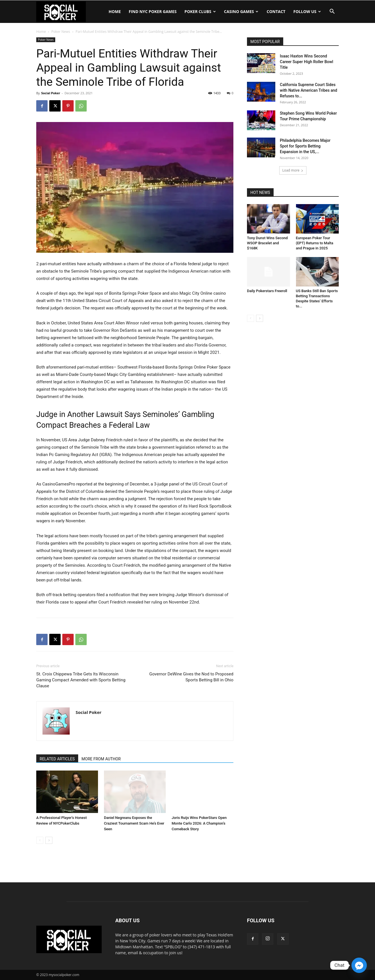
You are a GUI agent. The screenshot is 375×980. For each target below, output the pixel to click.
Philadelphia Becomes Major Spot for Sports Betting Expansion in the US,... (305, 146)
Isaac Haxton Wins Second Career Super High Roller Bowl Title (306, 62)
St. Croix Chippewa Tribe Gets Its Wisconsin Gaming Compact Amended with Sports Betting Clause (81, 680)
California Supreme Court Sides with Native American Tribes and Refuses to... (308, 90)
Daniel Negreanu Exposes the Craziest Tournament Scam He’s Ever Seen (134, 823)
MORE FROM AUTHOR (101, 759)
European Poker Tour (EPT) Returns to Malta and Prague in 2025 (315, 243)
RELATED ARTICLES (57, 759)
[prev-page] (40, 840)
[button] (332, 12)
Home (115, 11)
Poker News (61, 32)
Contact (276, 11)
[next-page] (49, 840)
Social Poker (51, 93)
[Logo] (61, 12)
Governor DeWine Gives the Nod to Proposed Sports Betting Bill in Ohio (191, 677)
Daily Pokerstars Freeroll (267, 291)
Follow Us (307, 11)
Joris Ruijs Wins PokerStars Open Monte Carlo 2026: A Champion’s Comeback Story (199, 823)
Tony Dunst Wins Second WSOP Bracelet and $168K (267, 243)
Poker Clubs (200, 11)
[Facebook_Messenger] (359, 965)
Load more (293, 170)
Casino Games (241, 11)
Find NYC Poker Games (153, 11)
